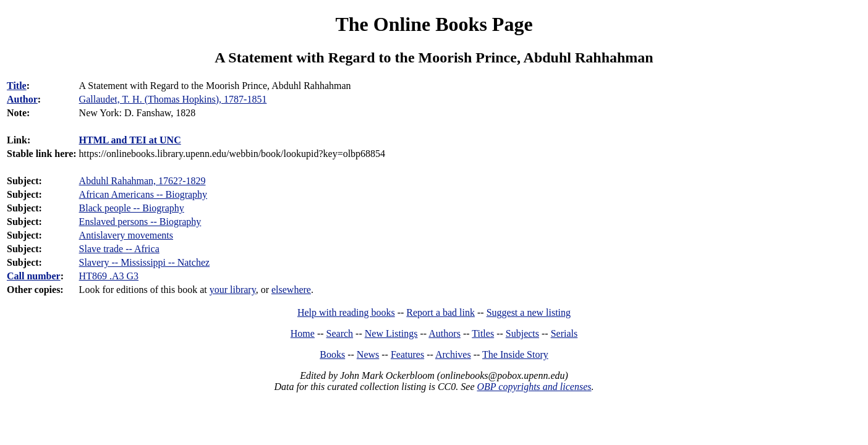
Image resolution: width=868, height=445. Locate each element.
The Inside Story (515, 354)
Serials (564, 333)
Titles (483, 333)
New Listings (391, 333)
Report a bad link (440, 312)
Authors (445, 333)
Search (340, 333)
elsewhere (291, 290)
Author (22, 99)
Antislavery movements (126, 235)
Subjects (522, 333)
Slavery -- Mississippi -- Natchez (145, 262)
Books (332, 354)
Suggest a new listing (529, 312)
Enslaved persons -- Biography (140, 222)
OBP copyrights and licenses (534, 387)
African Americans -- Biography (143, 194)
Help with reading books (346, 312)
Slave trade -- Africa (119, 249)
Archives (453, 354)
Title (17, 86)
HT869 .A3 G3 (109, 276)
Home (303, 333)
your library (233, 290)
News (368, 354)
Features (407, 354)
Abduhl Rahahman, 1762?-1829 (143, 181)
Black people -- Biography (132, 208)
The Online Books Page (434, 24)
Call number (34, 276)
